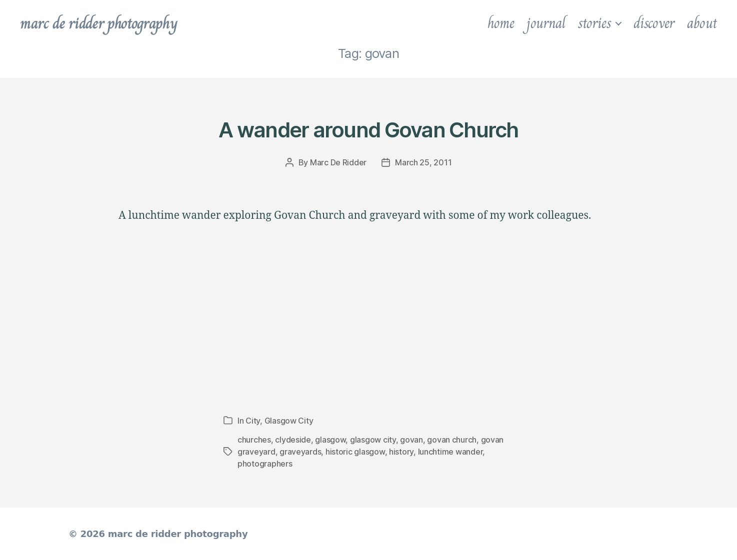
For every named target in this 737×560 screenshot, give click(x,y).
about (702, 23)
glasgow (330, 440)
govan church (452, 440)
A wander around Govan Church (368, 130)
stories (594, 23)
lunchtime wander (450, 452)
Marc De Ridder (338, 162)
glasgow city (373, 440)
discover (654, 23)
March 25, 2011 (423, 162)
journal (546, 23)
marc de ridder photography (98, 23)
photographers (265, 464)
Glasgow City (289, 421)
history (401, 452)
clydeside (293, 440)
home (501, 23)
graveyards (300, 452)
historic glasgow (355, 452)
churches (254, 440)
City (253, 421)
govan (411, 440)
